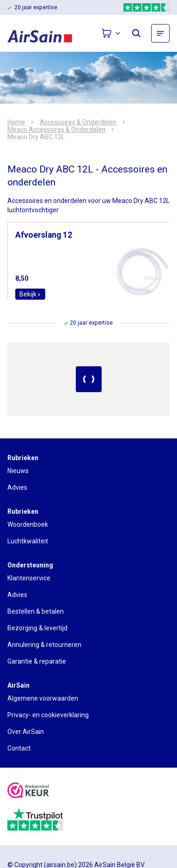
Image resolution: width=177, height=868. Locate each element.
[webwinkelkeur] (28, 791)
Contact (19, 748)
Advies (17, 487)
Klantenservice (29, 578)
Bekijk (30, 294)
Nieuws (18, 471)
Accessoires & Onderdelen (78, 122)
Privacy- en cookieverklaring (48, 715)
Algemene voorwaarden (43, 698)
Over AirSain (26, 732)
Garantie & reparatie (37, 661)
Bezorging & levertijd (37, 628)
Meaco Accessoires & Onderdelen (56, 129)
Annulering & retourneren (44, 645)
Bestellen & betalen (36, 611)
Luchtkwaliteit (28, 541)
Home (16, 122)
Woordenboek (28, 524)
